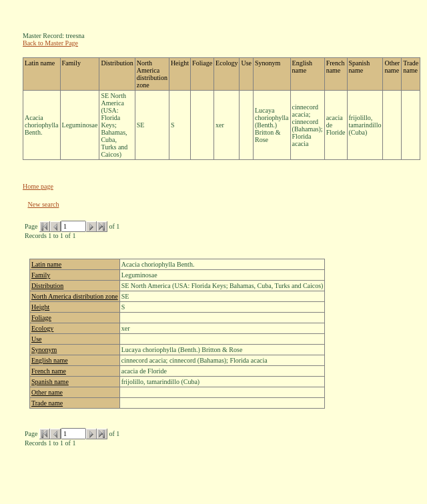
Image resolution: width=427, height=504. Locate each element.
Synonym (44, 350)
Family (41, 275)
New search (44, 204)
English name (50, 360)
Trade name (47, 403)
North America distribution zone (75, 296)
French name (49, 371)
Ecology (42, 328)
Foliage (41, 318)
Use (37, 339)
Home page (38, 186)
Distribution (47, 286)
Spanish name (50, 382)
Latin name (46, 264)
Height (40, 307)
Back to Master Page (50, 43)
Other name (47, 392)
